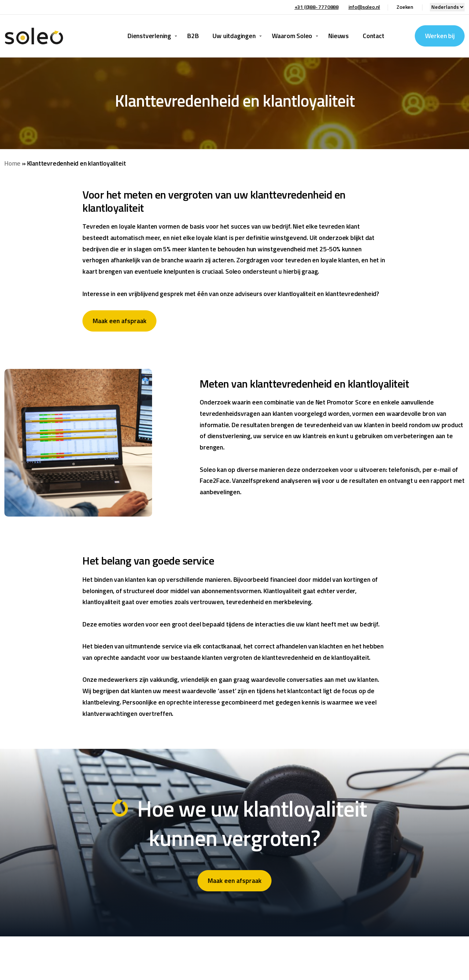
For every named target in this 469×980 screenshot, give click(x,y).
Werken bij (440, 36)
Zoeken (405, 7)
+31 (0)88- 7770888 (317, 7)
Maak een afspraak (120, 321)
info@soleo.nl (364, 7)
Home (12, 163)
